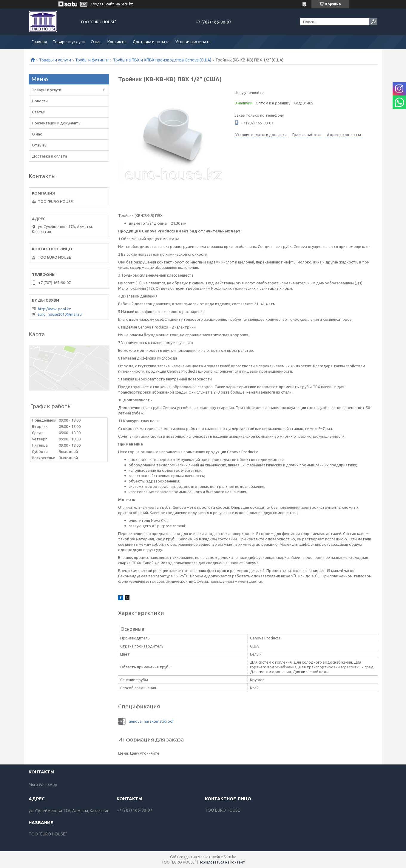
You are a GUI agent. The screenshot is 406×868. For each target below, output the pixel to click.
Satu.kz (230, 857)
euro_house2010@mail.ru (60, 314)
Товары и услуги (69, 42)
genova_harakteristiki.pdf (151, 721)
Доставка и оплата (151, 42)
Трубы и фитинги (92, 60)
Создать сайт (102, 4)
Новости (40, 101)
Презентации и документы (57, 123)
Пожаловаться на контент (222, 862)
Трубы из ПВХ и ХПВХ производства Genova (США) (162, 60)
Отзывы (40, 145)
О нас (96, 42)
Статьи (39, 112)
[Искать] (373, 22)
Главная (39, 42)
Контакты (117, 42)
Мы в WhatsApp (43, 784)
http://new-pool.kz (54, 309)
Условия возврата (193, 42)
